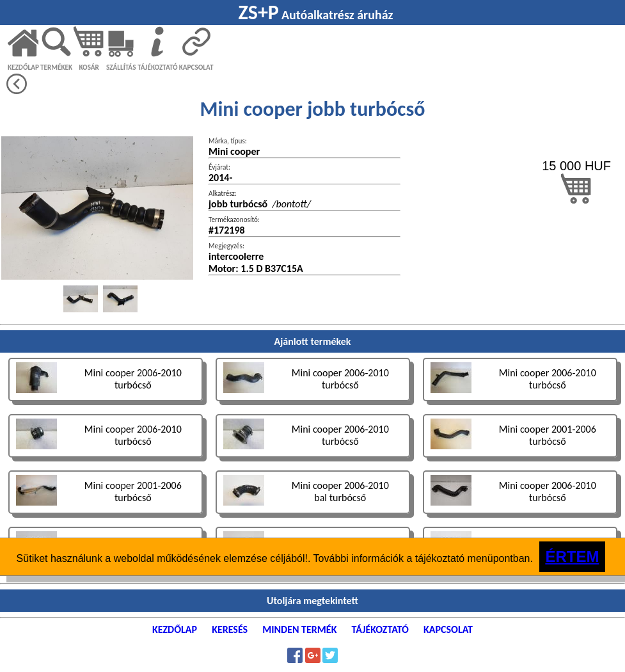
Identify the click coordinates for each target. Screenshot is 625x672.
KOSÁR (89, 67)
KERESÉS (230, 629)
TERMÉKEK (56, 67)
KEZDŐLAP (23, 67)
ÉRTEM (572, 556)
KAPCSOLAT (196, 67)
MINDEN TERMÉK (299, 629)
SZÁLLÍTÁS (121, 67)
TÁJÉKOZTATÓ (157, 67)
